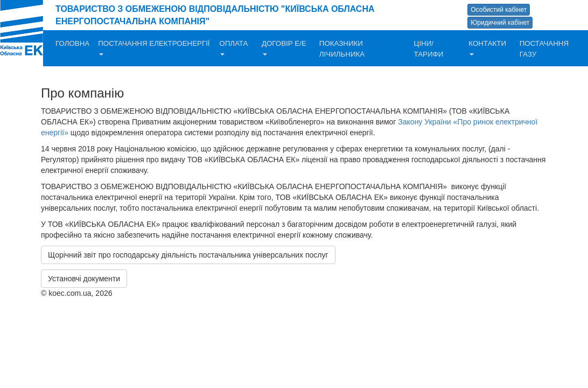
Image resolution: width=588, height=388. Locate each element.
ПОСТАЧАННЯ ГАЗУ (544, 49)
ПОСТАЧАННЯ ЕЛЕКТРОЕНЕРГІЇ (154, 47)
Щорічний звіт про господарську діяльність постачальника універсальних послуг (188, 255)
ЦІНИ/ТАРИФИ (429, 49)
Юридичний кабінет (500, 23)
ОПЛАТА (233, 47)
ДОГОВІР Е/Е (284, 47)
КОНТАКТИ (487, 47)
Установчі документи (84, 279)
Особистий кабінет (499, 10)
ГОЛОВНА (72, 43)
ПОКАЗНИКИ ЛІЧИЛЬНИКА (342, 49)
